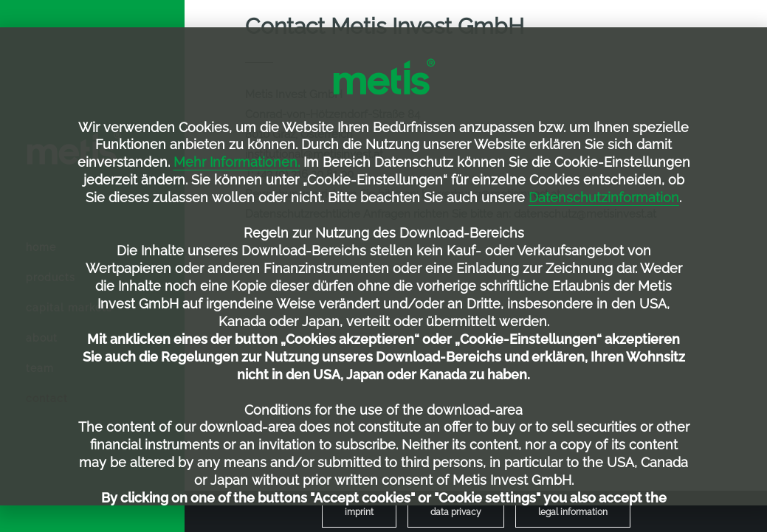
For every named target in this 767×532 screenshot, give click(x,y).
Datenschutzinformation (604, 197)
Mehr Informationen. (237, 162)
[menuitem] (359, 512)
